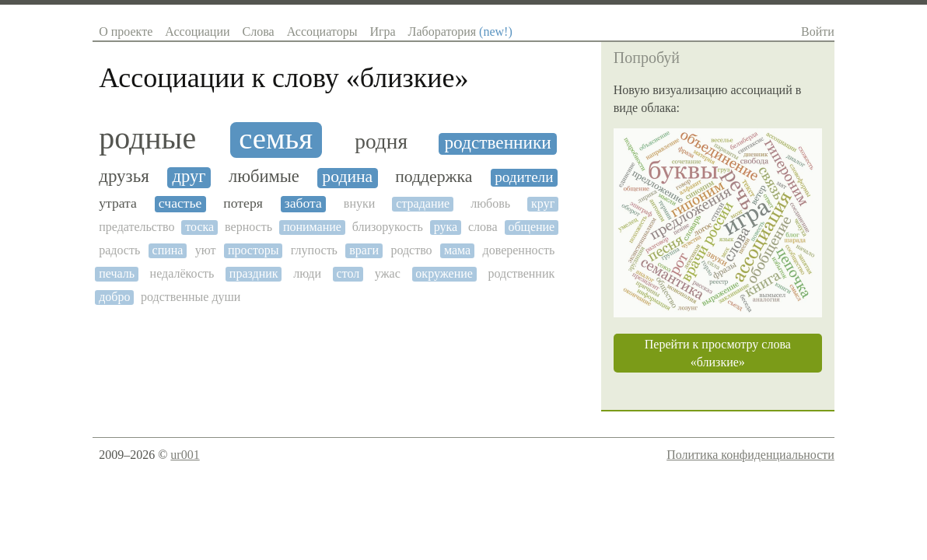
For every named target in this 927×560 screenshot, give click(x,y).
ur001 (185, 455)
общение (531, 227)
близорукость (388, 227)
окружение (444, 273)
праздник (254, 273)
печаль (117, 273)
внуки (359, 203)
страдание (423, 203)
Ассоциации (197, 31)
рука (446, 227)
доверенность (519, 250)
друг (189, 177)
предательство (136, 227)
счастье (180, 203)
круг (543, 203)
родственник (521, 273)
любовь (490, 203)
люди (307, 273)
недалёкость (182, 273)
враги (364, 250)
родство (411, 250)
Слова (259, 31)
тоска (199, 227)
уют (206, 250)
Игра (382, 31)
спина (168, 250)
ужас (388, 273)
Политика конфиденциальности (750, 455)
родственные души (191, 297)
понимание (312, 227)
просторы (254, 250)
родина (347, 177)
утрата (118, 203)
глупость (314, 250)
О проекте (126, 31)
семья (276, 138)
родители (524, 177)
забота (303, 203)
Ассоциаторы (322, 31)
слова (483, 227)
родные (147, 138)
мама (457, 250)
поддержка (434, 177)
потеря (243, 203)
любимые (264, 177)
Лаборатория (460, 31)
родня (381, 142)
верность (248, 227)
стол (348, 273)
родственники (497, 143)
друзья (124, 176)
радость (119, 250)
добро (114, 297)
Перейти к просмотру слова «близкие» (718, 353)
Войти (818, 31)
